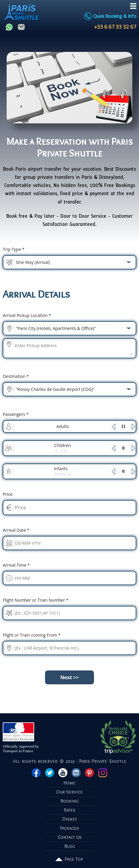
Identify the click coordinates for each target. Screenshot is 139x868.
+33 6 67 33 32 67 (114, 27)
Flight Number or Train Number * (36, 600)
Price (8, 494)
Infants (62, 471)
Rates (70, 810)
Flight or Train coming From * (32, 635)
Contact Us (70, 837)
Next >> (69, 677)
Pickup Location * (27, 315)
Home (70, 783)
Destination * (16, 376)
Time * (16, 565)
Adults (62, 426)
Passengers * (16, 414)
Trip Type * (14, 249)
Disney (70, 819)
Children (62, 448)
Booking (70, 801)
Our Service (69, 792)
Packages (69, 828)
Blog (70, 846)
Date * (16, 530)
